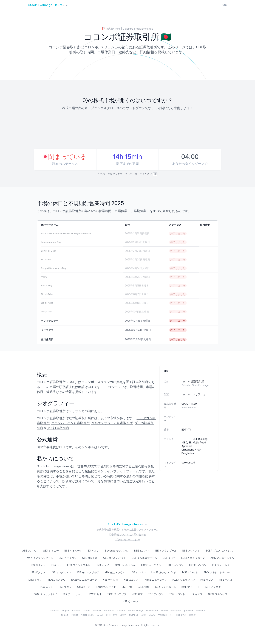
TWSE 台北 (95, 594)
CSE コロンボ (90, 558)
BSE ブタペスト (191, 551)
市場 (224, 5)
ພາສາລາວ (134, 615)
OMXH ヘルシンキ (125, 565)
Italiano (121, 611)
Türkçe (75, 615)
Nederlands (152, 611)
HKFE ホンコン (175, 565)
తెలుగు (152, 615)
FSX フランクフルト (79, 565)
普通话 (192, 615)
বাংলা (108, 615)
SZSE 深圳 (144, 587)
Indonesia (109, 611)
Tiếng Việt (181, 615)
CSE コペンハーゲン (115, 558)
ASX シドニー (51, 551)
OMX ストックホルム (46, 594)
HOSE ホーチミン (151, 565)
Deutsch (55, 611)
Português (176, 611)
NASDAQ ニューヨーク (84, 580)
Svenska (200, 611)
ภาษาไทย (162, 615)
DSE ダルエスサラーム (144, 558)
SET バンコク (213, 587)
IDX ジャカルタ (221, 565)
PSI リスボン (39, 565)
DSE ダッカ (169, 558)
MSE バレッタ (190, 572)
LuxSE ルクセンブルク (164, 572)
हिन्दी (115, 615)
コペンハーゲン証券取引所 (70, 423)
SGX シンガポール (165, 587)
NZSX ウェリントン (184, 580)
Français (97, 611)
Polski (165, 611)
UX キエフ (197, 594)
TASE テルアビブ (117, 594)
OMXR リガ (84, 587)
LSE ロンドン (138, 572)
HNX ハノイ (103, 565)
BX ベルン (94, 551)
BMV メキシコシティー (217, 572)
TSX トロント (177, 594)
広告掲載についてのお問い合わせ (127, 534)
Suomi (87, 611)
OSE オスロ (226, 580)
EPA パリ (57, 565)
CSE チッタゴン (68, 558)
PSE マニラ (65, 587)
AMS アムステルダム (222, 558)
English (66, 611)
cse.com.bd (188, 462)
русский (189, 611)
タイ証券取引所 (58, 428)
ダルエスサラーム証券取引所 (112, 423)
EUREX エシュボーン (193, 558)
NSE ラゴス (207, 580)
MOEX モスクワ (57, 580)
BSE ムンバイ (142, 551)
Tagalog (64, 615)
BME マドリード (191, 587)
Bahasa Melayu (136, 611)
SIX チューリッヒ (73, 594)
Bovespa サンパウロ (117, 551)
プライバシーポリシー (127, 539)
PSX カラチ (47, 587)
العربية (100, 615)
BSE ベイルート (73, 551)
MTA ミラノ (35, 580)
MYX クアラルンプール (40, 558)
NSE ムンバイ (131, 580)
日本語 (123, 615)
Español (76, 611)
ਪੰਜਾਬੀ (143, 615)
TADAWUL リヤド (106, 587)
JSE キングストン (61, 572)
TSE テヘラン (156, 594)
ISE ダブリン (38, 572)
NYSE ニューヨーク (156, 580)
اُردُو (171, 615)
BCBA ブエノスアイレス (219, 551)
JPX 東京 (137, 594)
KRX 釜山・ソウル (115, 572)
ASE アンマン (30, 551)
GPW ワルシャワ (218, 594)
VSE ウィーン (130, 601)
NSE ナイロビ (110, 580)
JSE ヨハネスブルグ (88, 572)
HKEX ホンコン (198, 565)
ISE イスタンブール (166, 551)
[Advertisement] (127, 130)
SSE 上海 (127, 587)
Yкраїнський (88, 615)
